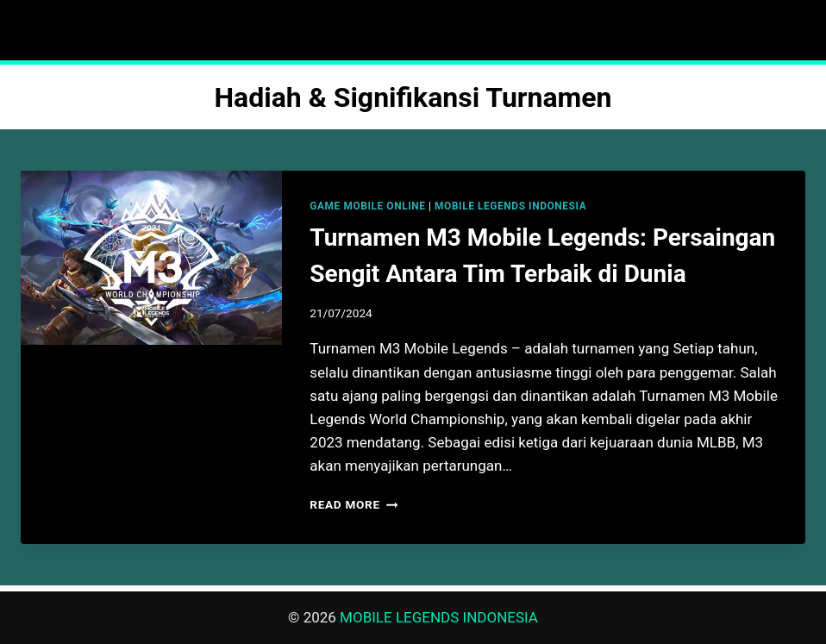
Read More (354, 504)
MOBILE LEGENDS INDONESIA (510, 206)
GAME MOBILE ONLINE (367, 206)
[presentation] (151, 258)
